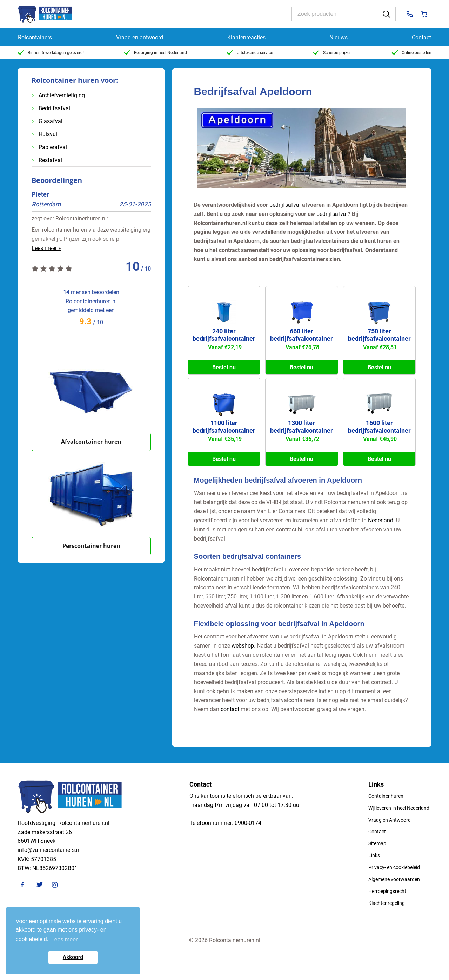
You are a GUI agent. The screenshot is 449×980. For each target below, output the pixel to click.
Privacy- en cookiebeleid (394, 867)
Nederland (381, 520)
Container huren (386, 796)
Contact (421, 37)
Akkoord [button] (73, 957)
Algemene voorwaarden (394, 879)
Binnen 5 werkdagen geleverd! (51, 53)
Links (374, 855)
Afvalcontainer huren (91, 442)
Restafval (50, 160)
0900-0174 (248, 823)
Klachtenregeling (387, 903)
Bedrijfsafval (54, 108)
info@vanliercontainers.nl (49, 850)
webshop (243, 646)
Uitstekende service (250, 53)
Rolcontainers (35, 37)
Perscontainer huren (91, 546)
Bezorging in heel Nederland (155, 53)
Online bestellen (411, 53)
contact (230, 709)
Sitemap (377, 843)
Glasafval (51, 121)
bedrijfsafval (285, 205)
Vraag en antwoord (140, 37)
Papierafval (53, 147)
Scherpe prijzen (332, 53)
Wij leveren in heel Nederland (399, 808)
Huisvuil (49, 134)
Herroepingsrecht (387, 891)
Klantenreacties (246, 37)
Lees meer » (46, 248)
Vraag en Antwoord (390, 820)
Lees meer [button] (65, 939)
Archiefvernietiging (62, 95)
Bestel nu (224, 367)
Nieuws (339, 37)
